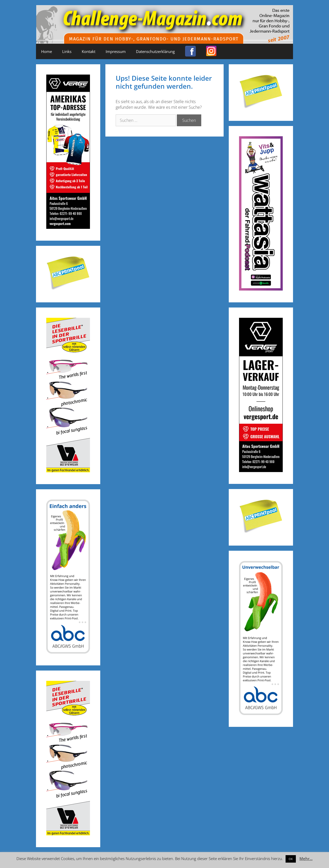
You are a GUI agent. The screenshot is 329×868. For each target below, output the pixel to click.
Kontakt (89, 51)
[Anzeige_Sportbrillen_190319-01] (68, 471)
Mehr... (306, 858)
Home (47, 51)
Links (67, 51)
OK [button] (291, 859)
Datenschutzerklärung (155, 51)
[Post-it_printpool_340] (68, 289)
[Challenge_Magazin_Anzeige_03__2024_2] (68, 227)
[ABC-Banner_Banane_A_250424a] (261, 713)
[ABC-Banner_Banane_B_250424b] (68, 652)
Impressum (116, 51)
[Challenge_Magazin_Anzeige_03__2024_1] (261, 470)
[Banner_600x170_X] (261, 289)
